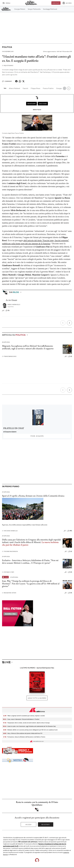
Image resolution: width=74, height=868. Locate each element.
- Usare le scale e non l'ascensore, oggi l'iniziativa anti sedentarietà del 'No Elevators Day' (29, 726)
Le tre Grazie (12, 300)
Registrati (46, 824)
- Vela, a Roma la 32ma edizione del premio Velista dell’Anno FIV (23, 733)
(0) (8, 310)
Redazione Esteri (9, 593)
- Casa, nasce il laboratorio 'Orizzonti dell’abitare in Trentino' (21, 719)
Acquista (37, 436)
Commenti (7, 81)
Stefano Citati (8, 572)
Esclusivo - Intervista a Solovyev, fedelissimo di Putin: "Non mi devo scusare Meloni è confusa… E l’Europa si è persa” (30, 562)
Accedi (28, 824)
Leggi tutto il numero (37, 698)
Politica (7, 47)
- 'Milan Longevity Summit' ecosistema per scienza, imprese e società (24, 716)
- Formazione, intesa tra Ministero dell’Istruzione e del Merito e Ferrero (24, 737)
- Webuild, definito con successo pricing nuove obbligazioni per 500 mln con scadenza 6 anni (30, 730)
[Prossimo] (69, 323)
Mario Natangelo (14, 305)
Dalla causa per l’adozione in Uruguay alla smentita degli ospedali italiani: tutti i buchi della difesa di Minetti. (31, 541)
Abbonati (56, 3)
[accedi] (67, 3)
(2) (70, 356)
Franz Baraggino (9, 356)
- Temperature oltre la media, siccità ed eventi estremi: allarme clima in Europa (26, 723)
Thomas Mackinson (10, 551)
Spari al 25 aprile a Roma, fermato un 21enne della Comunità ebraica (33, 496)
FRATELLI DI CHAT (14, 428)
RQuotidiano (8, 66)
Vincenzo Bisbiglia (10, 531)
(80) (70, 531)
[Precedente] (63, 323)
